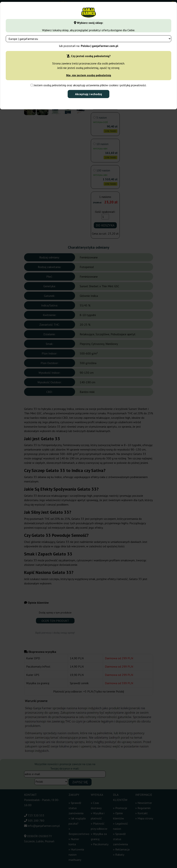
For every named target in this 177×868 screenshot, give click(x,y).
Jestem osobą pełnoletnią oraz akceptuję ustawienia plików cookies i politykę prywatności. (88, 85)
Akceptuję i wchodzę (88, 94)
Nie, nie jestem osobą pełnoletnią (89, 75)
